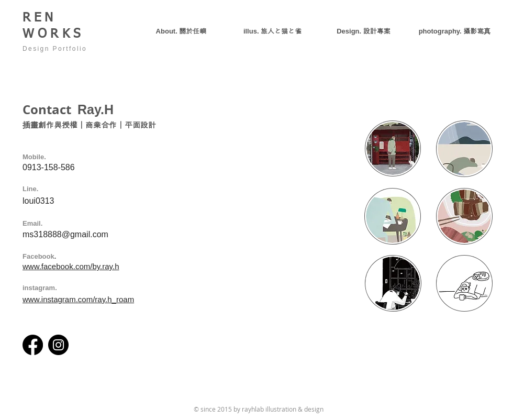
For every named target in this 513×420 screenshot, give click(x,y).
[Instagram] (58, 345)
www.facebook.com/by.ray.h (71, 266)
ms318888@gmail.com (65, 234)
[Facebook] (33, 345)
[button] (363, 31)
